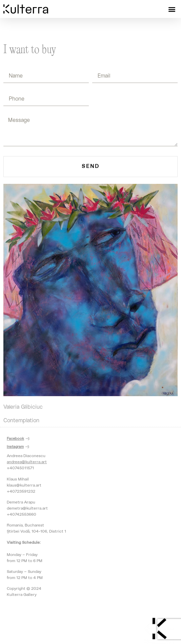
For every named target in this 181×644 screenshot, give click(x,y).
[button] (172, 9)
